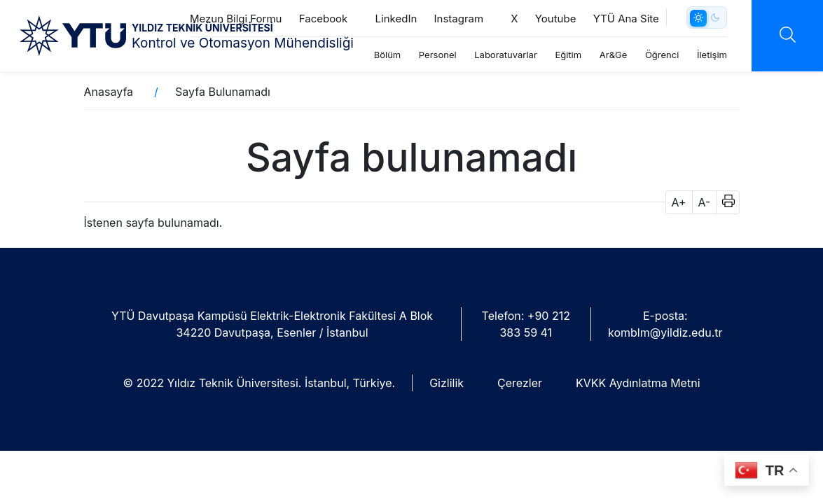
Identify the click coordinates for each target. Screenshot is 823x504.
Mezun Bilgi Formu (236, 19)
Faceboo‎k (329, 19)
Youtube (556, 19)
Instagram (464, 19)
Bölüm (388, 55)
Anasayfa (109, 92)
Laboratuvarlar (506, 55)
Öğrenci (662, 55)
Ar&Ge (614, 55)
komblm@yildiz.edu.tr (665, 332)
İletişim (712, 55)
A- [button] (705, 202)
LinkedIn (396, 19)
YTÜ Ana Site (626, 19)
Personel (438, 55)
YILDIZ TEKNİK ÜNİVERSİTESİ (202, 28)
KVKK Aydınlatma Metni (638, 383)
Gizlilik (447, 383)
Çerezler (520, 383)
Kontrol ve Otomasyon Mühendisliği (243, 43)
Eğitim (568, 55)
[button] (724, 202)
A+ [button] (679, 202)
